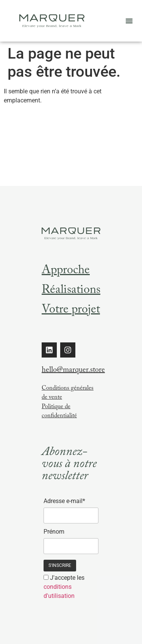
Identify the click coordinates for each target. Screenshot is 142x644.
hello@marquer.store (73, 371)
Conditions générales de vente (68, 393)
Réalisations (71, 291)
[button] (129, 21)
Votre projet (71, 311)
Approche (66, 271)
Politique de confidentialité (59, 412)
